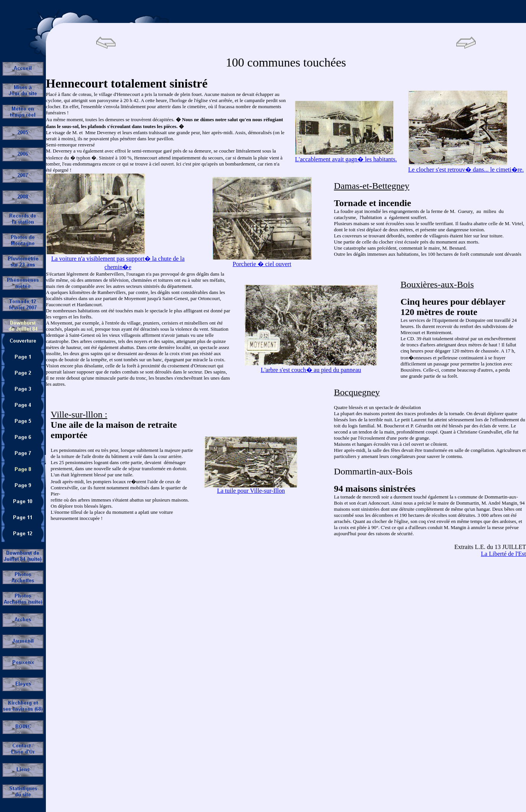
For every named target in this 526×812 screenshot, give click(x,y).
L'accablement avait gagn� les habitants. (346, 159)
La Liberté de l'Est (503, 554)
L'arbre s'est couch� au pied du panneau (311, 370)
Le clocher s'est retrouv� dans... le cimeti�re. (466, 170)
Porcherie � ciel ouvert (262, 264)
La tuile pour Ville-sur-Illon (251, 491)
